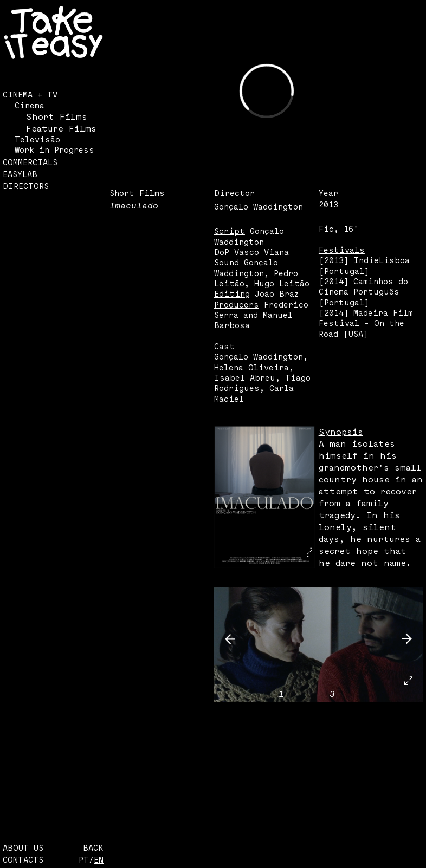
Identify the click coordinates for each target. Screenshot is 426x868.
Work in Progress (54, 150)
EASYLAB (20, 174)
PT (84, 860)
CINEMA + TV (30, 94)
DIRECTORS (26, 186)
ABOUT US (23, 848)
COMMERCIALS (30, 162)
